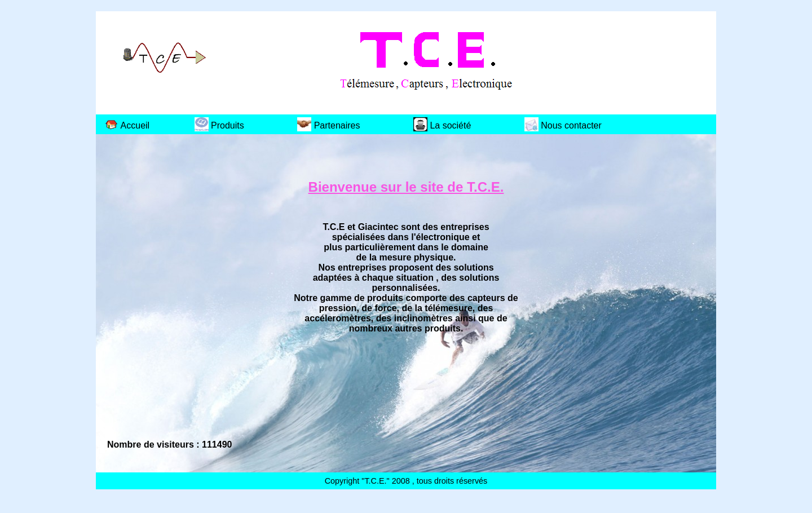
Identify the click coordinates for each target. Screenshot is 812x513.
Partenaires (337, 125)
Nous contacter (571, 125)
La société (450, 125)
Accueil (135, 125)
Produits (228, 125)
